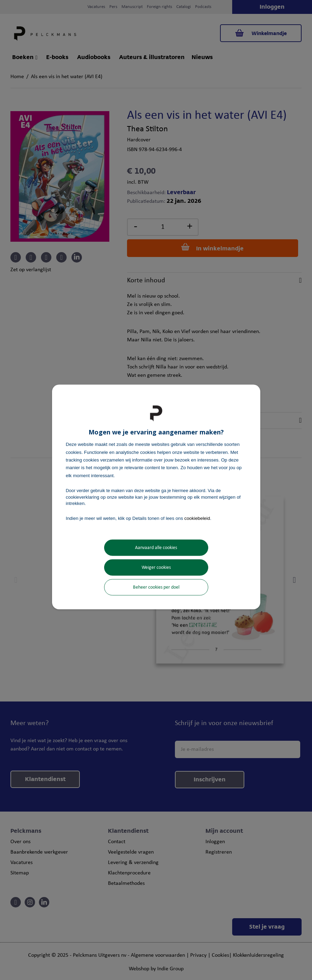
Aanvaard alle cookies (156, 547)
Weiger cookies (156, 567)
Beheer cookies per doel (156, 587)
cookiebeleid (197, 518)
